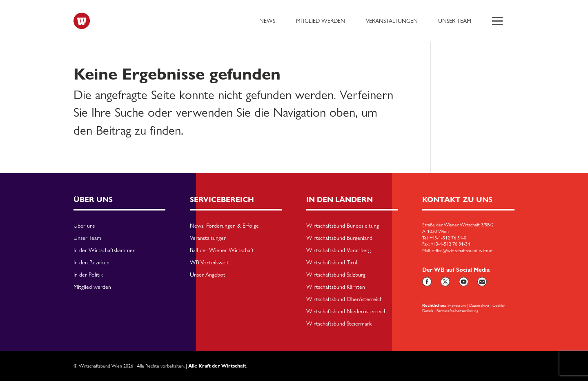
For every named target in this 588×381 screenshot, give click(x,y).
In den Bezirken (91, 263)
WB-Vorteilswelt (209, 263)
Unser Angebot (208, 275)
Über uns (84, 226)
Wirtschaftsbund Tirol (332, 263)
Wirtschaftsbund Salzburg (336, 275)
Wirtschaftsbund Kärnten (336, 287)
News (267, 21)
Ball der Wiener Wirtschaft (222, 250)
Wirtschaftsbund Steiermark (339, 324)
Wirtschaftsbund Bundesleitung (343, 226)
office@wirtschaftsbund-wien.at (462, 250)
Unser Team (455, 21)
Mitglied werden (321, 21)
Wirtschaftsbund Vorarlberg (339, 250)
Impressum (457, 305)
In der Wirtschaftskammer (104, 250)
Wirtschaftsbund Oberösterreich (344, 299)
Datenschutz (479, 305)
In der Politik (88, 275)
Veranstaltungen (392, 21)
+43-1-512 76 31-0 (448, 238)
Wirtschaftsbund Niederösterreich (346, 312)
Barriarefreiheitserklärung (457, 310)
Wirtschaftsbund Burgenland (339, 238)
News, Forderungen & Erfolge (224, 226)
